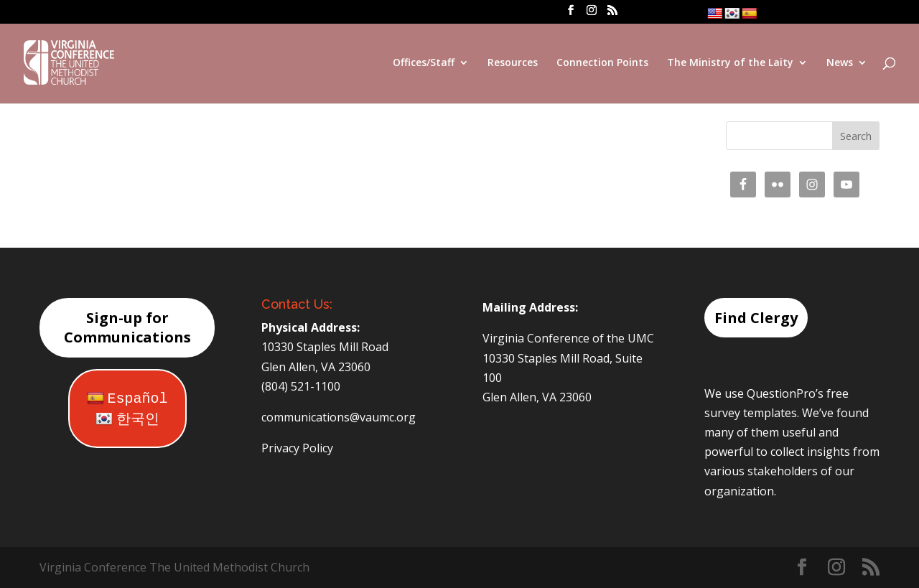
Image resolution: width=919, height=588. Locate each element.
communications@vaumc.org (339, 417)
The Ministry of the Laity (730, 63)
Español (127, 399)
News (840, 63)
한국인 (127, 420)
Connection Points (602, 63)
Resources (513, 63)
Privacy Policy (297, 448)
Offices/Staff (424, 63)
